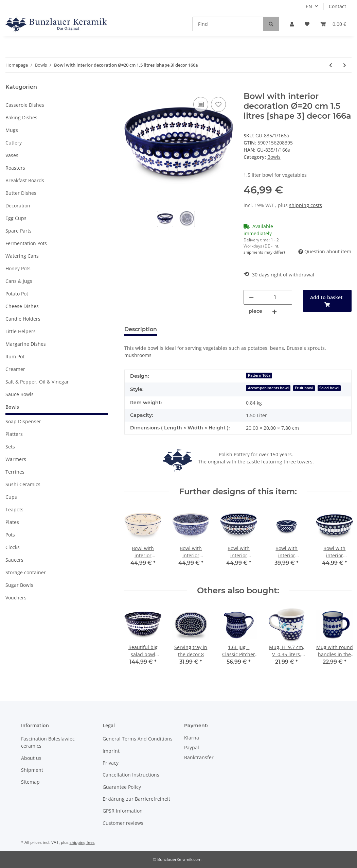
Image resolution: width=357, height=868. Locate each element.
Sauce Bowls (20, 394)
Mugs (12, 130)
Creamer (15, 369)
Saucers (14, 560)
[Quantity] (275, 297)
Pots (10, 535)
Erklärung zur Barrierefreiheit (136, 799)
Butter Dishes (21, 193)
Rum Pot (15, 356)
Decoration (18, 206)
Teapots (14, 509)
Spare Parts (19, 231)
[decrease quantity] (251, 297)
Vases (12, 155)
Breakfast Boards (25, 180)
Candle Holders (23, 319)
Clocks (13, 547)
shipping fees (82, 842)
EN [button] (309, 6)
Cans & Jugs (19, 281)
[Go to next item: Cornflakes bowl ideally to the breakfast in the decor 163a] (345, 65)
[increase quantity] (274, 311)
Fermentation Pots (26, 243)
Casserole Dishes (25, 105)
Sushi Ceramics (23, 484)
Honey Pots (18, 268)
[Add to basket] (130, 88)
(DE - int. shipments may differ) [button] (264, 249)
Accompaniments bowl (268, 388)
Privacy (111, 763)
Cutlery (14, 143)
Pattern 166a (259, 375)
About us (31, 758)
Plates (12, 522)
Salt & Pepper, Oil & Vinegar (37, 382)
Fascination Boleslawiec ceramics (48, 742)
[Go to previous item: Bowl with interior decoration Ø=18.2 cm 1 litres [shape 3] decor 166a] (331, 65)
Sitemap (30, 782)
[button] (292, 24)
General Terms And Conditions (138, 739)
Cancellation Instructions (131, 775)
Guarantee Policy (122, 787)
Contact (337, 6)
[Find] (228, 24)
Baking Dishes (21, 117)
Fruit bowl (304, 388)
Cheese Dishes (22, 306)
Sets (10, 447)
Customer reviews (123, 823)
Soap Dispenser (23, 421)
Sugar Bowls (19, 585)
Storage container (26, 572)
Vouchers (16, 598)
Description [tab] (141, 329)
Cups (11, 497)
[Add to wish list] (218, 104)
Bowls (274, 157)
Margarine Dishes (26, 344)
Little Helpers (21, 331)
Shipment (32, 770)
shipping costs (306, 205)
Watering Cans (22, 256)
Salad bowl (329, 388)
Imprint (111, 751)
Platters (14, 434)
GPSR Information (123, 811)
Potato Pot (17, 294)
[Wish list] (307, 24)
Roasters (15, 168)
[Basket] (333, 24)
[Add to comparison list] (201, 104)
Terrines (15, 472)
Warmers (16, 459)
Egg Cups (16, 218)
